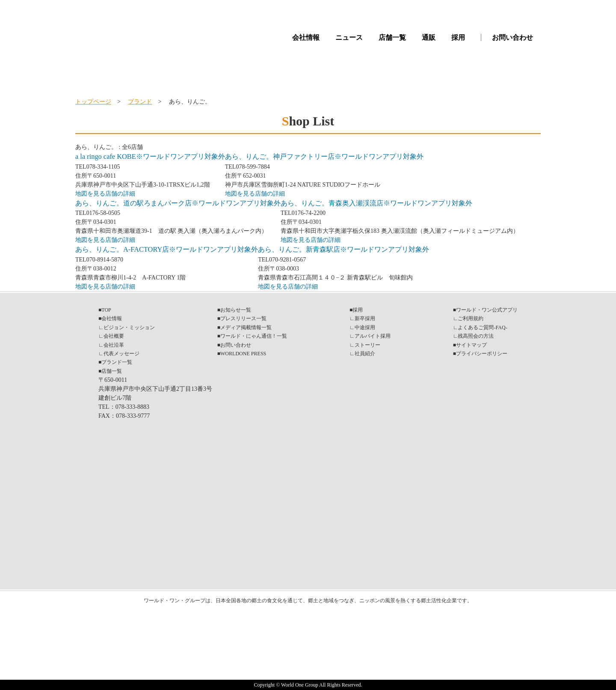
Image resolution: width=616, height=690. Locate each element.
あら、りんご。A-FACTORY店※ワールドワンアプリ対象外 (167, 249)
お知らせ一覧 (236, 310)
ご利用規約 (471, 318)
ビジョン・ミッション (129, 327)
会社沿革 (114, 345)
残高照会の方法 (476, 336)
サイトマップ (471, 345)
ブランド (140, 102)
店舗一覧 (392, 37)
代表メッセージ (121, 354)
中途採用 (365, 327)
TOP (106, 310)
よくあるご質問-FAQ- (482, 327)
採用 (458, 37)
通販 (429, 37)
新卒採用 (365, 318)
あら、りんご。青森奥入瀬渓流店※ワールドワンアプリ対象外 (376, 203)
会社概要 (114, 336)
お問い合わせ (512, 37)
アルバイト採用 (373, 336)
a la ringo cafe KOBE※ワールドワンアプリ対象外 (150, 156)
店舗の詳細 (120, 194)
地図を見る (90, 194)
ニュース (349, 37)
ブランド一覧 (117, 362)
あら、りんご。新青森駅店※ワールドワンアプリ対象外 (344, 249)
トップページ (93, 102)
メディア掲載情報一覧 (246, 327)
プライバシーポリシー (482, 354)
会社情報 (306, 37)
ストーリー (367, 345)
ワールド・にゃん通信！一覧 (254, 336)
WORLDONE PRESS (243, 354)
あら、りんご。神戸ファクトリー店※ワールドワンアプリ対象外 (324, 156)
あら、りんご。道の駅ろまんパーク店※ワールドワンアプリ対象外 (178, 203)
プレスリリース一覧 (243, 318)
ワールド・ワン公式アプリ (487, 310)
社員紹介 (365, 354)
